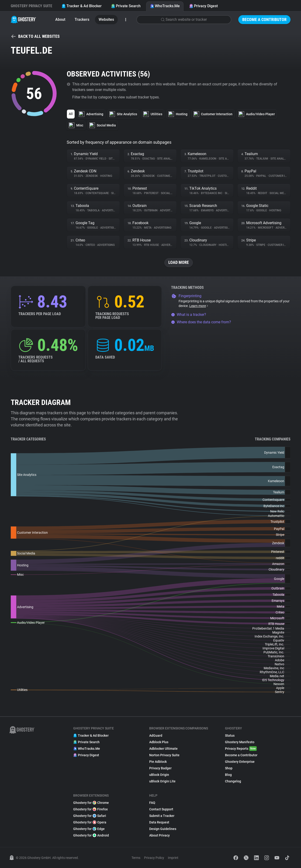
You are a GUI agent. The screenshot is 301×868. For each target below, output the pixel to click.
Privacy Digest (203, 6)
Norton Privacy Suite (164, 755)
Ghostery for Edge (89, 829)
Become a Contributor (264, 19)
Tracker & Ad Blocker (82, 6)
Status (230, 736)
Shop (229, 768)
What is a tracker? (189, 315)
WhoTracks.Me (165, 6)
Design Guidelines (163, 829)
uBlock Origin (159, 775)
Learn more (199, 306)
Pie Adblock (158, 762)
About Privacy (159, 835)
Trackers (82, 19)
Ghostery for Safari (90, 816)
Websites (106, 19)
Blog (228, 775)
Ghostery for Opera (90, 822)
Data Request (159, 822)
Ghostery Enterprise (240, 762)
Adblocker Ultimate (163, 749)
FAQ (152, 803)
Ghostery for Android (91, 835)
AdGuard (156, 736)
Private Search (126, 6)
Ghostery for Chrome (91, 803)
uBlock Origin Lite (162, 781)
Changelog (233, 781)
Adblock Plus (159, 742)
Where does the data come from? (201, 322)
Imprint (173, 858)
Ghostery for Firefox (90, 809)
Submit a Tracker (162, 816)
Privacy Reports (241, 749)
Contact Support (161, 809)
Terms (136, 858)
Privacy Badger (160, 768)
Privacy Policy (154, 858)
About (60, 19)
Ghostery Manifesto (240, 742)
